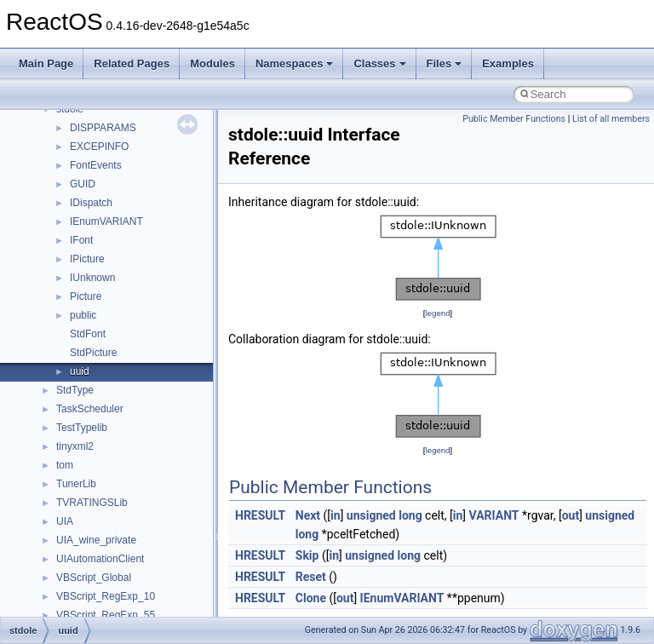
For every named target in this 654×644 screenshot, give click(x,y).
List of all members (611, 119)
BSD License (58, 344)
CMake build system (75, 175)
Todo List (49, 382)
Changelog (54, 138)
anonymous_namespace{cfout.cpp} (136, 607)
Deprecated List (65, 400)
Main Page (46, 63)
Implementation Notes (79, 325)
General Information (74, 363)
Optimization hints (69, 307)
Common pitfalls (66, 194)
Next (308, 515)
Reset (311, 577)
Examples (508, 63)
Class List (65, 475)
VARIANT (494, 515)
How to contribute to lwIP (86, 157)
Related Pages (132, 63)
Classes (379, 63)
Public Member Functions (514, 119)
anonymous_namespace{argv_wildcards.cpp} (159, 588)
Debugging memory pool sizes (98, 213)
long (410, 515)
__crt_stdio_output (98, 513)
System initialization (74, 269)
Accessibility (84, 550)
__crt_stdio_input (95, 494)
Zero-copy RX (60, 250)
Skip (307, 555)
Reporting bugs (63, 232)
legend (437, 313)
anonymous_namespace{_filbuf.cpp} (138, 569)
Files (445, 63)
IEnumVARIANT (402, 598)
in (336, 515)
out (571, 515)
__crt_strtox (83, 532)
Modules (212, 63)
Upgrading (52, 119)
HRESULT (260, 515)
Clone (311, 598)
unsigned (371, 515)
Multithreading (61, 288)
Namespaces (295, 63)
